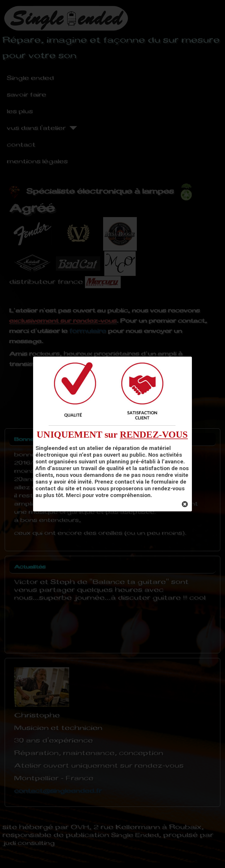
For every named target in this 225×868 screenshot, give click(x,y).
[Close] (185, 504)
